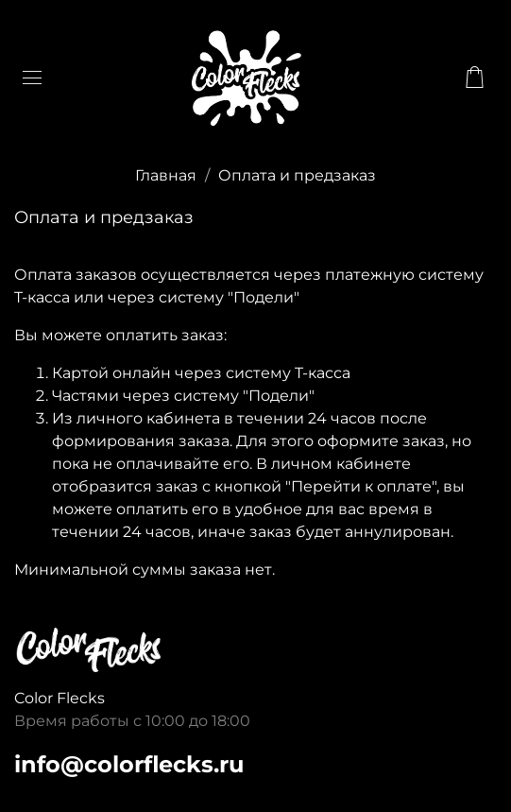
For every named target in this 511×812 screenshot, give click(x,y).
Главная (166, 175)
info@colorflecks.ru (129, 764)
